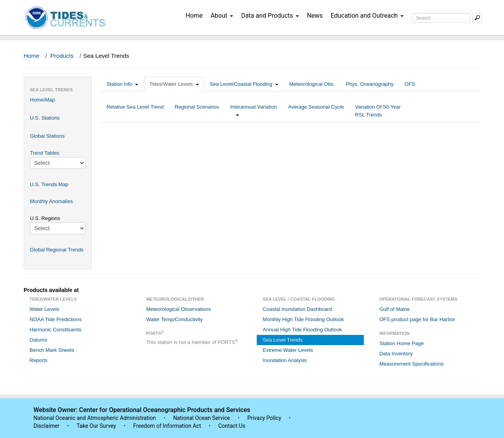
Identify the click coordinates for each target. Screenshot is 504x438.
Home (194, 16)
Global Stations (47, 136)
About (222, 16)
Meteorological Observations (179, 309)
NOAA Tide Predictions (56, 319)
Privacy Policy (264, 418)
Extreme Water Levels (288, 350)
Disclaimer (46, 426)
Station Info (122, 84)
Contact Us (232, 426)
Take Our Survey (97, 426)
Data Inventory (396, 354)
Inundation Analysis (285, 360)
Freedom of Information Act (167, 426)
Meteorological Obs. (312, 84)
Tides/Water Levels (174, 84)
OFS (410, 84)
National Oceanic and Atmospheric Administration (95, 418)
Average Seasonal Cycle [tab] (316, 111)
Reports (39, 360)
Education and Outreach (367, 16)
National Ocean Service (202, 418)
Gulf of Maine (394, 309)
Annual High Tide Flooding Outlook (302, 330)
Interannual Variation (253, 111)
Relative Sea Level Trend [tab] (135, 111)
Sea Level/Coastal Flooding (244, 84)
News (315, 16)
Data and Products (270, 16)
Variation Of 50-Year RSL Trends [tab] (378, 111)
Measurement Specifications (411, 364)
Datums (38, 340)
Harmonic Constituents (56, 330)
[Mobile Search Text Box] (477, 18)
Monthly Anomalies (51, 201)
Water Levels (44, 309)
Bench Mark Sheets (52, 350)
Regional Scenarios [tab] (197, 111)
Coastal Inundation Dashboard (297, 309)
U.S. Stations (45, 118)
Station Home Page (401, 343)
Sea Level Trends (283, 340)
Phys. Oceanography (370, 84)
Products (62, 56)
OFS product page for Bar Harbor (417, 319)
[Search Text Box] (441, 18)
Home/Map (43, 100)
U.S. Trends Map (49, 184)
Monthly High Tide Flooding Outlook (303, 319)
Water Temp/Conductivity (174, 319)
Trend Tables (44, 153)
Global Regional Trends (57, 250)
